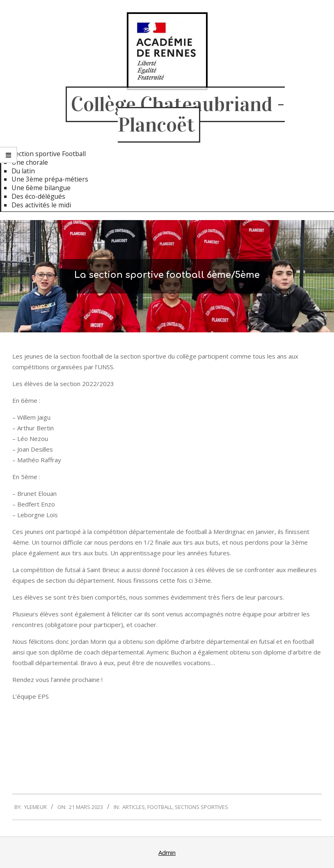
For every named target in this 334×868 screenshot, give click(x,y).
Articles (134, 807)
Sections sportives (201, 807)
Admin (167, 852)
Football (160, 807)
